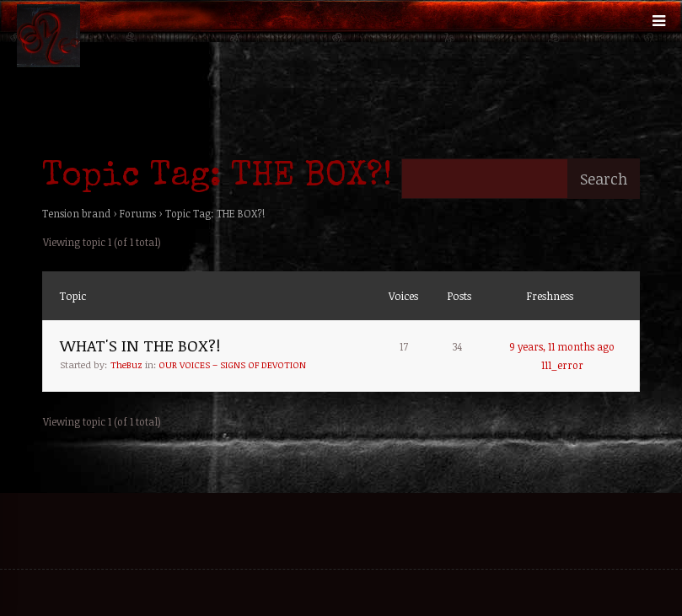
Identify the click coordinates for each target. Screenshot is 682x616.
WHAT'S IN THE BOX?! (140, 345)
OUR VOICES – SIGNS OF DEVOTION (232, 364)
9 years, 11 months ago (562, 346)
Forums (138, 213)
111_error (562, 365)
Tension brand (76, 213)
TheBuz (126, 364)
